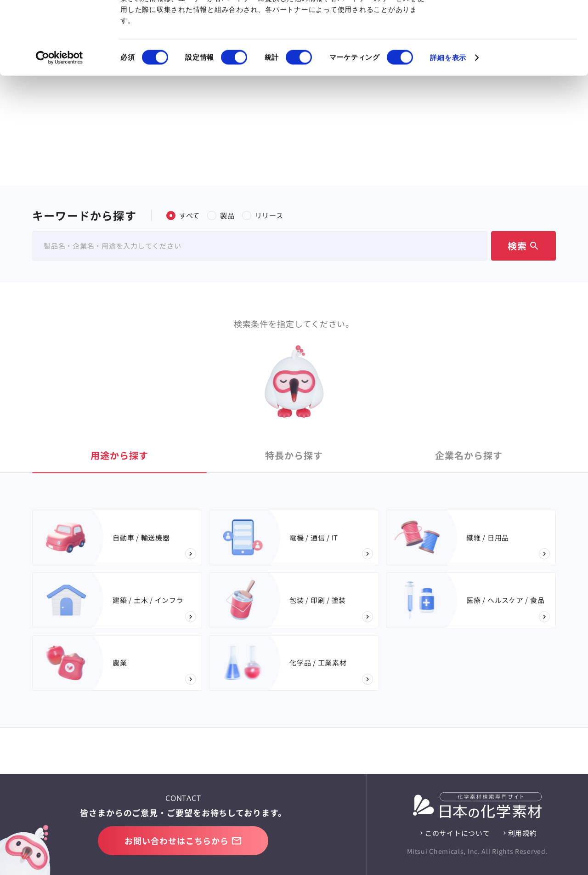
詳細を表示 (448, 126)
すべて (183, 215)
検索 (524, 246)
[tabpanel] (294, 600)
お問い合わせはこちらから (183, 841)
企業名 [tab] (469, 455)
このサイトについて (458, 833)
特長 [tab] (294, 455)
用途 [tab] (119, 455)
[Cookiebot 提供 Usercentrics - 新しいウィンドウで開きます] (59, 126)
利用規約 (523, 833)
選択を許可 (512, 54)
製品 (221, 215)
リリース (263, 215)
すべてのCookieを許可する (511, 24)
